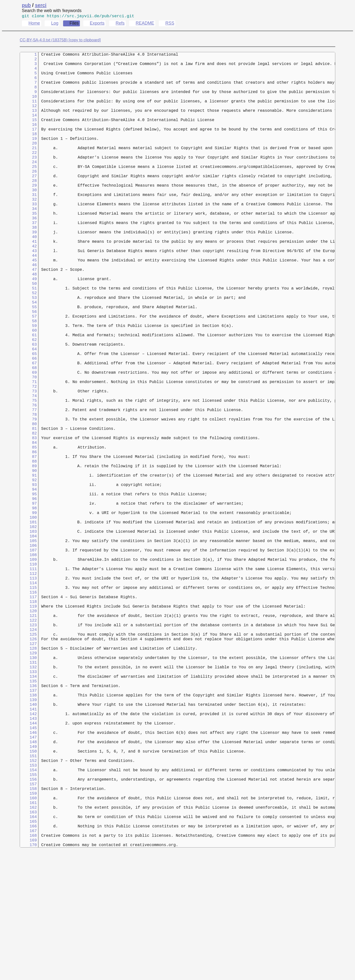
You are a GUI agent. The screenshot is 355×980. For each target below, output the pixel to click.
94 (28, 560)
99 (28, 587)
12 (28, 115)
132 (28, 765)
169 (28, 966)
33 (28, 229)
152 (28, 874)
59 (28, 370)
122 (28, 711)
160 (28, 917)
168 (28, 960)
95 (28, 565)
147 (28, 847)
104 (28, 614)
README (145, 24)
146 (28, 841)
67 (28, 413)
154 (28, 884)
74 (28, 451)
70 (28, 430)
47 (28, 305)
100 (28, 592)
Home (34, 24)
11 (28, 110)
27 (28, 197)
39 (28, 262)
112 (28, 657)
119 (28, 695)
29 (28, 208)
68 (28, 419)
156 (28, 895)
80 (28, 484)
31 (28, 218)
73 (28, 446)
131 (28, 760)
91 (28, 543)
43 (28, 283)
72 (28, 440)
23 (28, 175)
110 (28, 646)
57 (28, 359)
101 (28, 597)
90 (28, 538)
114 (28, 668)
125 (28, 727)
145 (28, 836)
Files (74, 24)
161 (28, 922)
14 (28, 126)
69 (28, 424)
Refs (120, 24)
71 (28, 435)
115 (28, 673)
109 (28, 641)
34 (28, 235)
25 (28, 186)
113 (28, 662)
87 (28, 522)
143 (28, 825)
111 (28, 652)
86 (28, 516)
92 (28, 549)
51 (28, 327)
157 (28, 901)
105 (28, 619)
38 (28, 256)
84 (28, 505)
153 (28, 879)
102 (28, 603)
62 (28, 386)
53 (28, 337)
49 (28, 316)
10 (28, 105)
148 (28, 852)
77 (28, 467)
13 (28, 121)
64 (28, 397)
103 (28, 608)
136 (28, 787)
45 (28, 294)
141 (28, 814)
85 (28, 511)
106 (28, 625)
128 (28, 744)
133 (28, 771)
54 (28, 343)
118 (28, 690)
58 (28, 365)
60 (28, 375)
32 (28, 224)
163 (28, 933)
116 (28, 679)
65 (28, 402)
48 (28, 310)
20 (28, 159)
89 (28, 532)
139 (28, 803)
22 (28, 170)
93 (28, 554)
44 (28, 289)
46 (28, 300)
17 (28, 143)
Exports (97, 24)
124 (28, 722)
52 (28, 332)
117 (28, 684)
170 (28, 971)
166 (28, 949)
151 (28, 868)
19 (28, 153)
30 (28, 213)
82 (28, 495)
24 (28, 180)
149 (28, 857)
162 (28, 928)
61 (28, 381)
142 (28, 819)
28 (28, 202)
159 (28, 912)
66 (28, 408)
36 (28, 245)
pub (26, 5)
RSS (170, 24)
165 (28, 944)
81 (28, 489)
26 (28, 191)
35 (28, 240)
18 (28, 148)
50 (28, 321)
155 (28, 890)
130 (28, 755)
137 (28, 792)
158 (28, 906)
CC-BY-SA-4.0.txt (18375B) (44, 41)
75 (28, 457)
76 (28, 462)
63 (28, 392)
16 (28, 137)
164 (28, 939)
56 (28, 354)
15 (28, 132)
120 (28, 700)
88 (28, 527)
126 (28, 733)
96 (28, 570)
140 (28, 809)
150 (28, 863)
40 (28, 267)
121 (28, 706)
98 (28, 581)
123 (28, 717)
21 (28, 164)
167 (28, 955)
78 (28, 473)
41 (28, 273)
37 (28, 251)
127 (28, 738)
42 (28, 278)
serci (41, 5)
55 (28, 348)
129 (28, 749)
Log (55, 24)
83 (28, 500)
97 (28, 576)
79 (28, 478)
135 (28, 782)
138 (28, 798)
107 (28, 630)
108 (28, 635)
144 (28, 830)
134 (28, 776)
